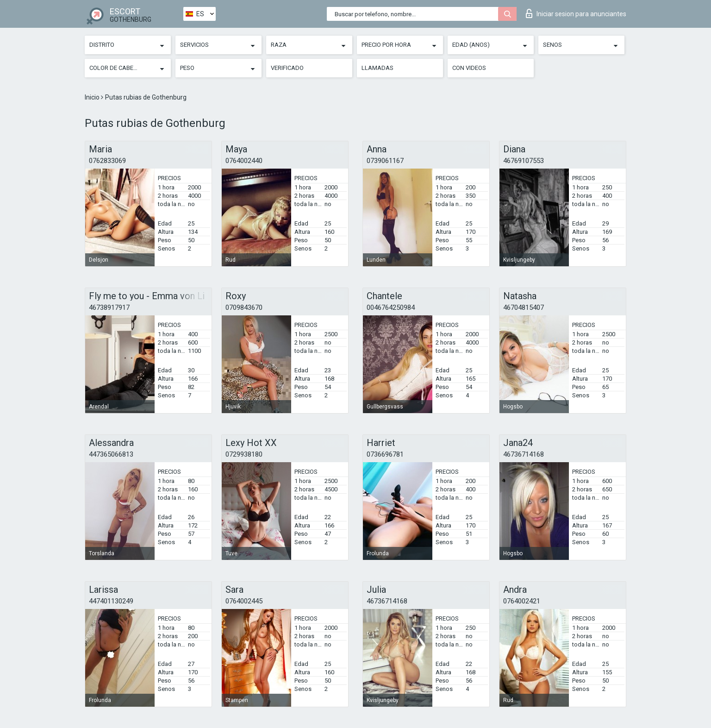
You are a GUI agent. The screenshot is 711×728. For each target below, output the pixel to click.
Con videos (469, 68)
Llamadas (377, 68)
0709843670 (244, 308)
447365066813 (111, 454)
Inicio (93, 97)
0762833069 (107, 161)
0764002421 (522, 601)
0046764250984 (391, 308)
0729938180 (244, 454)
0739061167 (385, 161)
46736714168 (524, 454)
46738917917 (109, 308)
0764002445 (244, 601)
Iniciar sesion (576, 13)
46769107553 (524, 161)
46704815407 (524, 308)
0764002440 (244, 161)
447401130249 (111, 601)
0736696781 (385, 454)
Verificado (287, 68)
